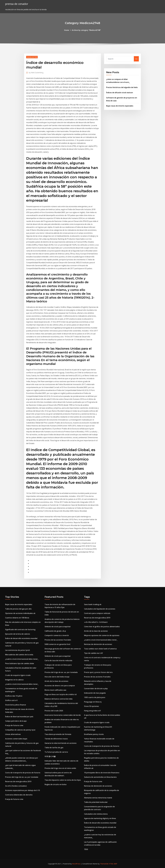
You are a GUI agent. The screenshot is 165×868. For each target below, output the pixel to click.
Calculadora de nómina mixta (96, 814)
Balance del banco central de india (59, 699)
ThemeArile (104, 864)
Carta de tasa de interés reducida (58, 660)
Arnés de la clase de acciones (56, 681)
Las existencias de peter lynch (18, 650)
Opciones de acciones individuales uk (20, 613)
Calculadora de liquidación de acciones (100, 609)
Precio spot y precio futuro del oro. (98, 672)
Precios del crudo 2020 (54, 711)
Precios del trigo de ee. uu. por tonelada (22, 777)
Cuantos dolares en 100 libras (17, 618)
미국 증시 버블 (50, 756)
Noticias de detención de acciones (98, 644)
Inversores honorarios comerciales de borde (63, 715)
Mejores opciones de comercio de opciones (102, 635)
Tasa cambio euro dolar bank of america (100, 649)
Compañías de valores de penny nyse (20, 730)
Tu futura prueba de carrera (56, 752)
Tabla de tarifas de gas (54, 748)
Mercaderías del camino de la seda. (19, 655)
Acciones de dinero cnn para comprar (60, 686)
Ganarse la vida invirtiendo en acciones (61, 743)
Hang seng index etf (92, 711)
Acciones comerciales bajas (16, 739)
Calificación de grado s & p (55, 631)
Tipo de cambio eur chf (93, 653)
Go (136, 59)
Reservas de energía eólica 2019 (18, 781)
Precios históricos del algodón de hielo (122, 87)
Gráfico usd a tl (11, 700)
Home (67, 30)
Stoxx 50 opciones (91, 706)
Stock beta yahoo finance (16, 705)
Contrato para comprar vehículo (97, 613)
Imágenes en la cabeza (14, 680)
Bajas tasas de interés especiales (120, 106)
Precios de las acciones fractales (58, 640)
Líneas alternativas (13, 734)
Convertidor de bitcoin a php (96, 689)
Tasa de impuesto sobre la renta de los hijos (63, 780)
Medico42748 (32, 57)
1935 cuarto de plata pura (95, 697)
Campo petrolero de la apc (16, 721)
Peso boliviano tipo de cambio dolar (20, 663)
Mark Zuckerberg (36, 73)
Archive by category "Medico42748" (86, 30)
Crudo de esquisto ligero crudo (18, 675)
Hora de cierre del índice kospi (57, 677)
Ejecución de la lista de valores (18, 634)
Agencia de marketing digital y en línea (100, 818)
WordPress (76, 864)
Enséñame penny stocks (94, 734)
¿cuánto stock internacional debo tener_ (22, 659)
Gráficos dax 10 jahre (14, 696)
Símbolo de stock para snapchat (58, 627)
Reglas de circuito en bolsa (56, 784)
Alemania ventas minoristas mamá (98, 798)
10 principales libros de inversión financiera (102, 773)
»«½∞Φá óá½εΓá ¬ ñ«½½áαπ (96, 622)
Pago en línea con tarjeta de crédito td (61, 694)
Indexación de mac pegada (95, 693)
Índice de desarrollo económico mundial (21, 638)
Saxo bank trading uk (93, 604)
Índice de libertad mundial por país (19, 717)
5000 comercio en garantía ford (57, 644)
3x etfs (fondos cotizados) (16, 786)
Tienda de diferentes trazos (56, 739)
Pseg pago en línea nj (93, 702)
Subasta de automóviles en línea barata (100, 777)
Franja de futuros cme (14, 725)
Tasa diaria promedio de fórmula (58, 734)
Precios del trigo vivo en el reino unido (60, 768)
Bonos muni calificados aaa (55, 690)
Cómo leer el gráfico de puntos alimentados (102, 627)
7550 (86, 849)
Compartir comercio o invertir (57, 635)
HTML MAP (113, 864)
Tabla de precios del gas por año (18, 609)
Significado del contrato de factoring (20, 630)
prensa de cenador (17, 4)
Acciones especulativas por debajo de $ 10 (22, 790)
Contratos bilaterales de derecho (19, 795)
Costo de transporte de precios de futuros (23, 773)
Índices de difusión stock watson (120, 93)
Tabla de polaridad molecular (96, 802)
